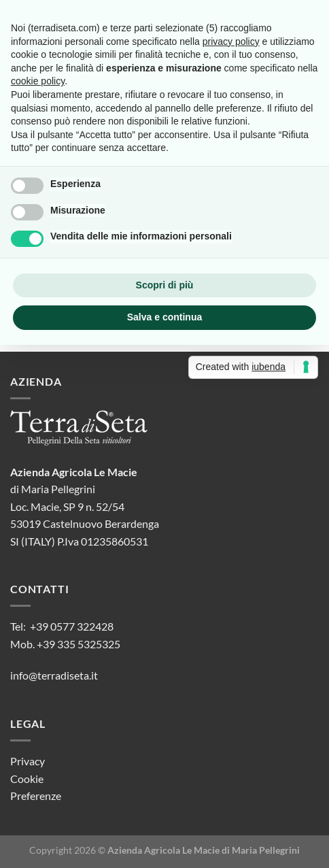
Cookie (27, 779)
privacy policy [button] (231, 41)
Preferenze (36, 796)
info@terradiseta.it (54, 675)
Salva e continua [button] (164, 317)
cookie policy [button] (38, 81)
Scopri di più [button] (165, 285)
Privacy (28, 761)
